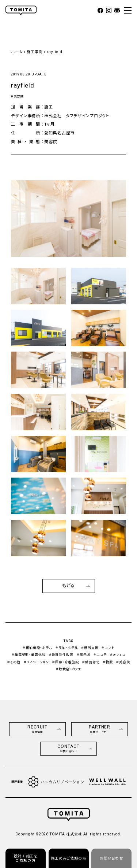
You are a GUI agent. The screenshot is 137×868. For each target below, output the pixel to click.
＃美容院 (17, 97)
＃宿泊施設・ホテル (37, 648)
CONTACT (75, 748)
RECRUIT (44, 729)
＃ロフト (108, 648)
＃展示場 (84, 655)
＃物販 (108, 662)
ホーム (17, 52)
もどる (76, 586)
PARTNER (106, 729)
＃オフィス (118, 655)
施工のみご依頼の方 (68, 858)
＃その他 (14, 662)
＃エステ (100, 655)
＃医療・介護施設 (66, 662)
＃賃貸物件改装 (61, 655)
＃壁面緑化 (91, 662)
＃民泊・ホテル (67, 648)
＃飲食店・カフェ (68, 669)
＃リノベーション (36, 662)
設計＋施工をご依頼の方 (26, 858)
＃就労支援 (90, 648)
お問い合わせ (111, 858)
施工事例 (35, 52)
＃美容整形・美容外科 (29, 655)
